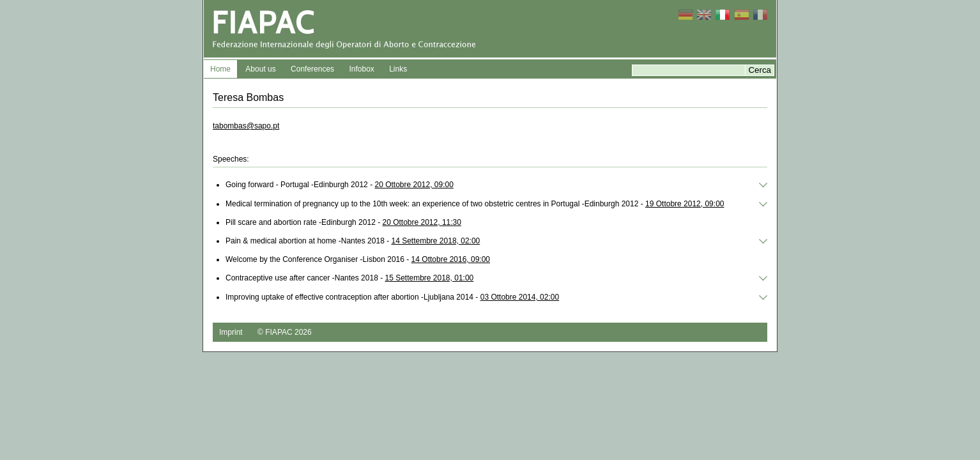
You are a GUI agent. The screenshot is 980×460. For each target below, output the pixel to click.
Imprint (231, 332)
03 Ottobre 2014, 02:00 (520, 297)
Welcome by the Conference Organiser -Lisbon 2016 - (358, 259)
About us (260, 69)
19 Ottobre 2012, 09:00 (685, 204)
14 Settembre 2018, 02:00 (435, 241)
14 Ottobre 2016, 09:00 (451, 259)
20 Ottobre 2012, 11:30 (421, 222)
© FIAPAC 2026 (285, 332)
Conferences (312, 69)
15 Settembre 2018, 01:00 (429, 278)
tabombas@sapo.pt (246, 126)
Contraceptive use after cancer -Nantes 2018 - (349, 278)
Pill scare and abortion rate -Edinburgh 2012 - (343, 222)
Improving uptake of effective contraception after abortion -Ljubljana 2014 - (392, 297)
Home (220, 69)
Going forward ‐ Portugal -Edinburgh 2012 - (340, 185)
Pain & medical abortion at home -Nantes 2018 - (353, 241)
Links (398, 69)
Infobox (361, 69)
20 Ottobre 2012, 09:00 (414, 185)
